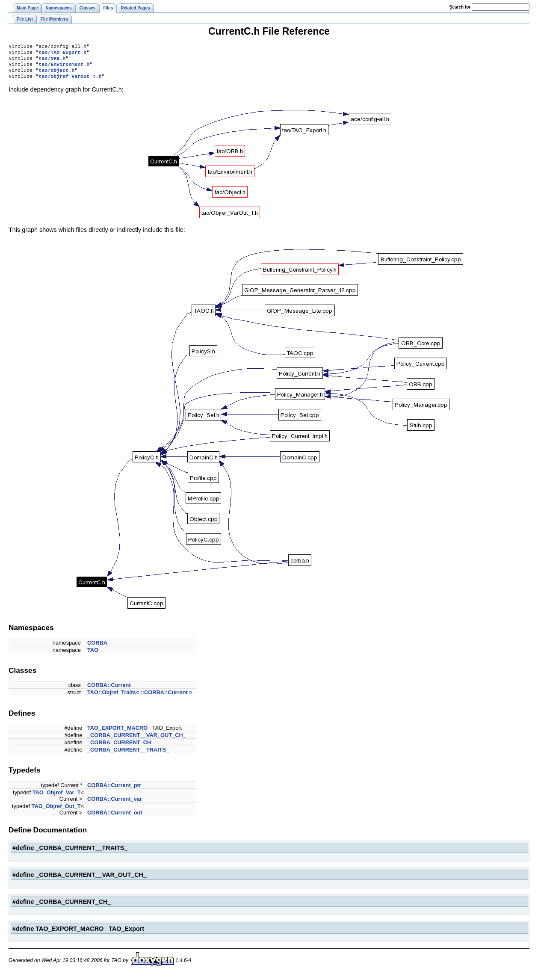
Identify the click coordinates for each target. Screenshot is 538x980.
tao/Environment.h (64, 68)
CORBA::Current (109, 690)
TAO (93, 655)
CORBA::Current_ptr (114, 790)
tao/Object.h (56, 74)
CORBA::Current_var (115, 804)
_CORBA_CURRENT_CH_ (121, 748)
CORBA (97, 648)
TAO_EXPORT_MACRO (117, 733)
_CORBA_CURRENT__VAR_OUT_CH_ (137, 740)
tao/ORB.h (52, 61)
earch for (460, 7)
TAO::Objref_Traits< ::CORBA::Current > (140, 697)
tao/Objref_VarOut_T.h (70, 81)
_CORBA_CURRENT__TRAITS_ (128, 755)
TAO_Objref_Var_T (57, 798)
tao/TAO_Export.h (62, 54)
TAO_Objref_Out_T (56, 811)
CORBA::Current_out (115, 818)
